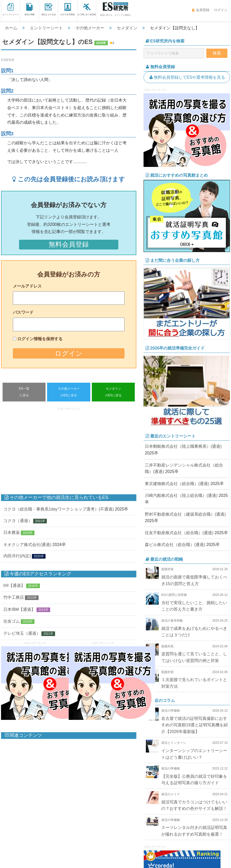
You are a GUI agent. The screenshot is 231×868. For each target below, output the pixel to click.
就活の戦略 (30, 9)
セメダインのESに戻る (113, 392)
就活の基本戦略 (172, 621)
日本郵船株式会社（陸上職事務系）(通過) (183, 446)
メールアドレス (27, 286)
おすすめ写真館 (68, 9)
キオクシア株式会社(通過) (27, 545)
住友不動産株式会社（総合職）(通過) (179, 533)
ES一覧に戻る (24, 392)
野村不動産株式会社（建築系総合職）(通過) (185, 514)
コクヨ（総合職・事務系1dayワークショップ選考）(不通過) (59, 509)
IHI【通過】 (14, 585)
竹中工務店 (14, 597)
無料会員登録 (69, 244)
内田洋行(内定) (17, 556)
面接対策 (167, 569)
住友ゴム (12, 621)
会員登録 (201, 10)
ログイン (220, 10)
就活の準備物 (171, 711)
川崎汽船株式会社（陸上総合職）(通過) (181, 495)
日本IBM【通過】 (19, 609)
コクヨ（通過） (18, 521)
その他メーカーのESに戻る (69, 392)
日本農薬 (12, 533)
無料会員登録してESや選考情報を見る (187, 77)
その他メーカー (90, 28)
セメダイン (127, 28)
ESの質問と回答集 (174, 595)
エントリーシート (11, 9)
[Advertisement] (89, 448)
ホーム (11, 28)
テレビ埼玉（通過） (22, 633)
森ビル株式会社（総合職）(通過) (175, 545)
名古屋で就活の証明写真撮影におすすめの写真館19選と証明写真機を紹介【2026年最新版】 (194, 725)
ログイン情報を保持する (40, 339)
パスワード (23, 312)
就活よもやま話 (49, 9)
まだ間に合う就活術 (87, 9)
